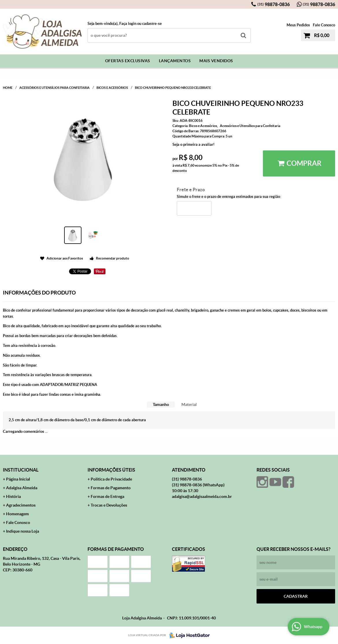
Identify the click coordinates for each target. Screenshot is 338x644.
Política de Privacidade (111, 479)
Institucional (21, 470)
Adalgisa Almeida (22, 488)
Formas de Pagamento (111, 488)
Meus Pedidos (298, 25)
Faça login (128, 24)
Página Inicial (18, 479)
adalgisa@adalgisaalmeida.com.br (202, 496)
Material (189, 404)
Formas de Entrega (107, 496)
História (13, 496)
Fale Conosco (324, 25)
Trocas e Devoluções (109, 505)
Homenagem (17, 514)
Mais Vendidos (216, 61)
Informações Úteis (111, 470)
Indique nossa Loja (23, 531)
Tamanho (161, 404)
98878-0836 (274, 4)
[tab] (161, 405)
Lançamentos (175, 61)
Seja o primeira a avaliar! (194, 145)
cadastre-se (152, 24)
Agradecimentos (21, 505)
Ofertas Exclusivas (128, 61)
